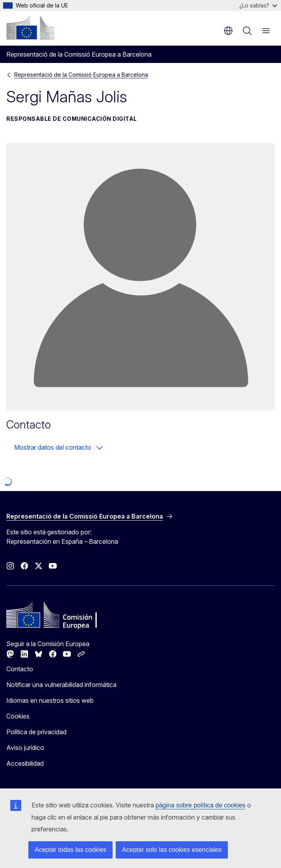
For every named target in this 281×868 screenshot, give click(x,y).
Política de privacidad (36, 732)
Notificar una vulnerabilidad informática (61, 685)
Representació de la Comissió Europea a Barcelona (81, 75)
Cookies (18, 716)
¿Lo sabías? (258, 5)
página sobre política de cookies (201, 805)
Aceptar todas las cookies (70, 850)
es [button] (228, 31)
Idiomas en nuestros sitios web (50, 700)
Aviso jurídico (25, 748)
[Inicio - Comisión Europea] (30, 28)
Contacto (20, 669)
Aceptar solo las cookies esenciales (172, 850)
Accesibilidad (25, 763)
